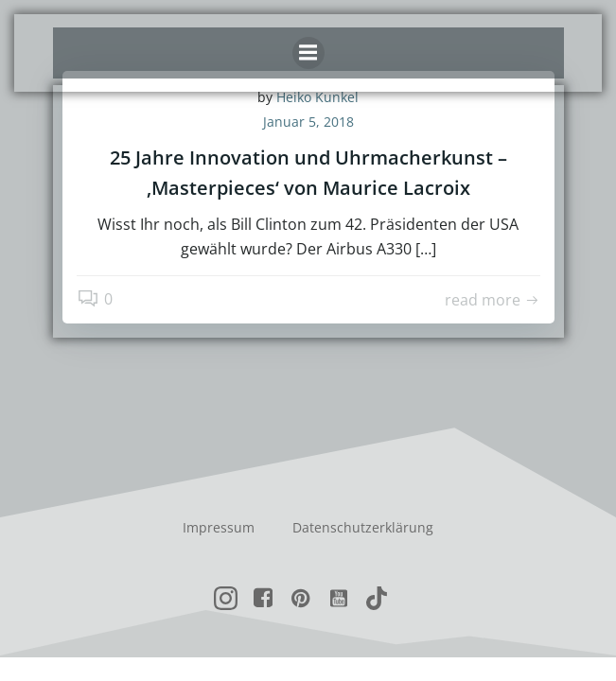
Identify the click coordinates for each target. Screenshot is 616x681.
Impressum (219, 527)
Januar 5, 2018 (308, 122)
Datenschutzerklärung (363, 527)
